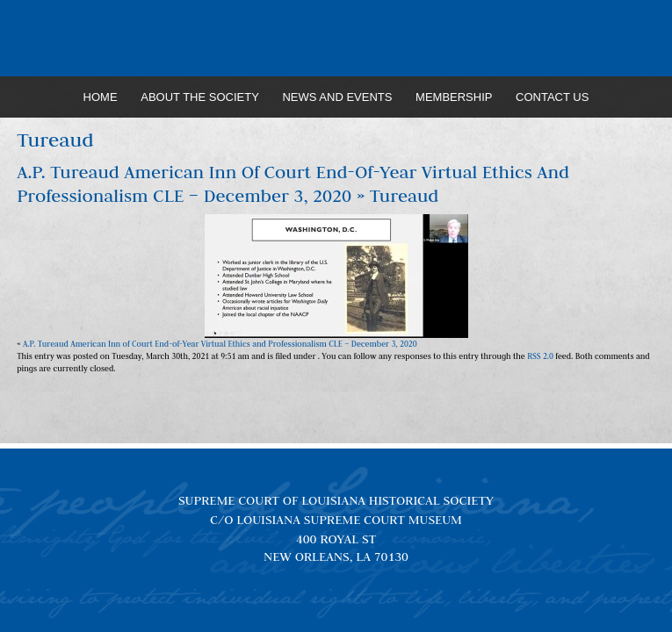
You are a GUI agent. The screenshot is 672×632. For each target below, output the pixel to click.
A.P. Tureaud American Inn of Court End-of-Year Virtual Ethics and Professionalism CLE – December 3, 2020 (293, 184)
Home (101, 97)
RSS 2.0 (540, 356)
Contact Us (552, 97)
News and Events (337, 97)
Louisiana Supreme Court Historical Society (336, 39)
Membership (454, 97)
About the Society (200, 97)
